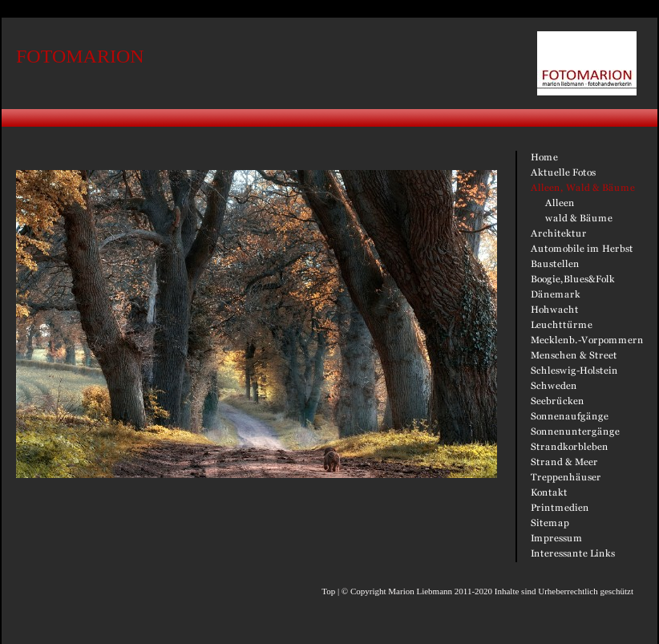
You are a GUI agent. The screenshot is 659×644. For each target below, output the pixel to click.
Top (328, 591)
